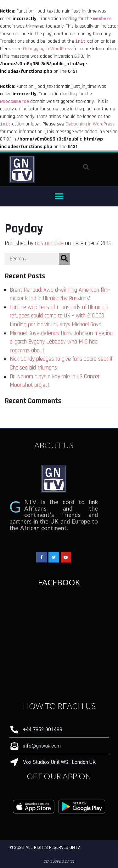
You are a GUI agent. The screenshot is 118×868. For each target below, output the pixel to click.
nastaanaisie (49, 243)
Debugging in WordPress (48, 49)
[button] (59, 196)
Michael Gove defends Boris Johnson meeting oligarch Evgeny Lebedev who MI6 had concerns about (61, 342)
